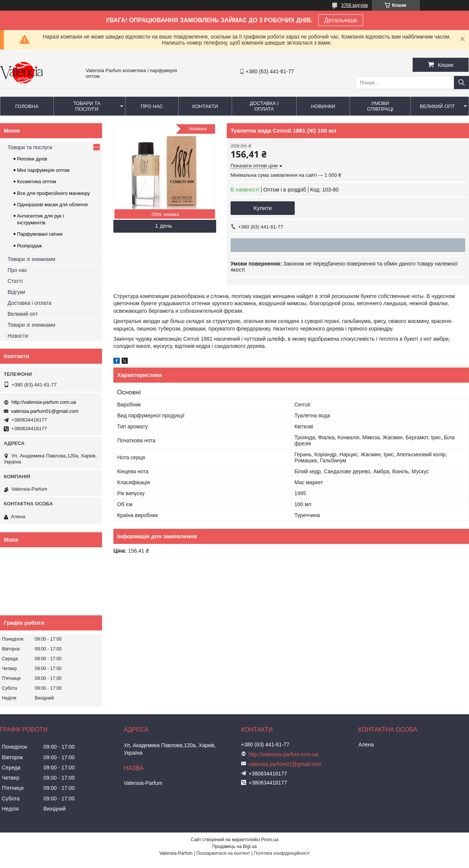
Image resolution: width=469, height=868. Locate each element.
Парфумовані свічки (40, 234)
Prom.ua (270, 840)
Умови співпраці (380, 106)
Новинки (323, 106)
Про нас (152, 106)
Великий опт (437, 106)
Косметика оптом (36, 181)
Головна (27, 106)
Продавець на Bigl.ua (234, 846)
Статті (15, 281)
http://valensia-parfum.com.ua (44, 402)
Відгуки (16, 292)
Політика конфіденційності (282, 853)
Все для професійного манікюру (53, 193)
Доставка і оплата (264, 106)
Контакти (205, 106)
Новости (18, 336)
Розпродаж (29, 246)
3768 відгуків (355, 5)
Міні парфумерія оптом (43, 170)
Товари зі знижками (31, 259)
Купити (263, 208)
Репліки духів (32, 159)
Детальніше (341, 20)
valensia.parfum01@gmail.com (45, 411)
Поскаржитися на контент (223, 853)
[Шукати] (461, 83)
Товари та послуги (87, 106)
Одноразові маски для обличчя (52, 205)
